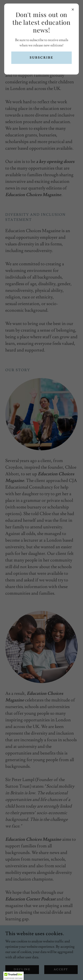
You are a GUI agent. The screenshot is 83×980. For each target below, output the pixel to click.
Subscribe (41, 58)
